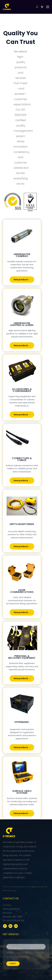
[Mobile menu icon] (48, 7)
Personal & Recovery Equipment (22, 657)
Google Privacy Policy (38, 887)
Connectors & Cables (22, 459)
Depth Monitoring (22, 524)
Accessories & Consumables (22, 390)
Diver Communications (22, 591)
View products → (22, 280)
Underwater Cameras (22, 255)
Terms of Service (8, 891)
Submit (13, 964)
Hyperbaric (22, 722)
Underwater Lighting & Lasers (22, 324)
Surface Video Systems (22, 792)
